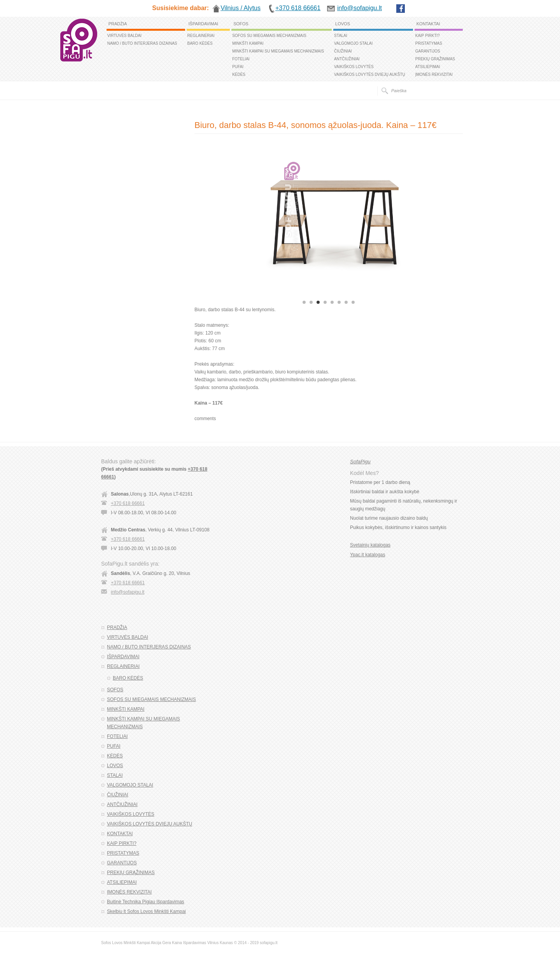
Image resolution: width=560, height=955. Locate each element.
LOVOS (343, 24)
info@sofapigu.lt (128, 592)
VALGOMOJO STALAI (353, 43)
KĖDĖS (239, 74)
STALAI (341, 36)
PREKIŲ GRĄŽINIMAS (435, 59)
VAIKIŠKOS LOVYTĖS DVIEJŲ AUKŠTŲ (370, 74)
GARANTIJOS (428, 51)
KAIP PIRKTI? (428, 36)
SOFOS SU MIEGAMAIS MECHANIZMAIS (269, 36)
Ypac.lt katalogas (368, 555)
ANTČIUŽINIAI (347, 59)
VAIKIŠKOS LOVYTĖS (354, 67)
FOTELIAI (241, 59)
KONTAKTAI (428, 24)
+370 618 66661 (128, 503)
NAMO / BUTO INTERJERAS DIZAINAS (142, 43)
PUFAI (238, 67)
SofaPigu (360, 462)
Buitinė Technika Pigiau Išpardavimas (146, 902)
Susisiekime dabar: (180, 8)
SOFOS (241, 24)
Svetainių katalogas (370, 545)
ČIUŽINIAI (343, 51)
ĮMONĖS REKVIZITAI (434, 74)
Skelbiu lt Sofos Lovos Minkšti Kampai (146, 911)
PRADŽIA (118, 24)
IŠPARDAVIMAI (204, 24)
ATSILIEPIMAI (428, 67)
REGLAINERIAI (201, 36)
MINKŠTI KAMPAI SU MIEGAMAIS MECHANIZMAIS (278, 51)
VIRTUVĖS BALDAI (124, 36)
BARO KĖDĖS (200, 43)
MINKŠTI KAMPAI (248, 43)
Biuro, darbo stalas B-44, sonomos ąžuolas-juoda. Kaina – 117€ (316, 125)
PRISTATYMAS (429, 43)
